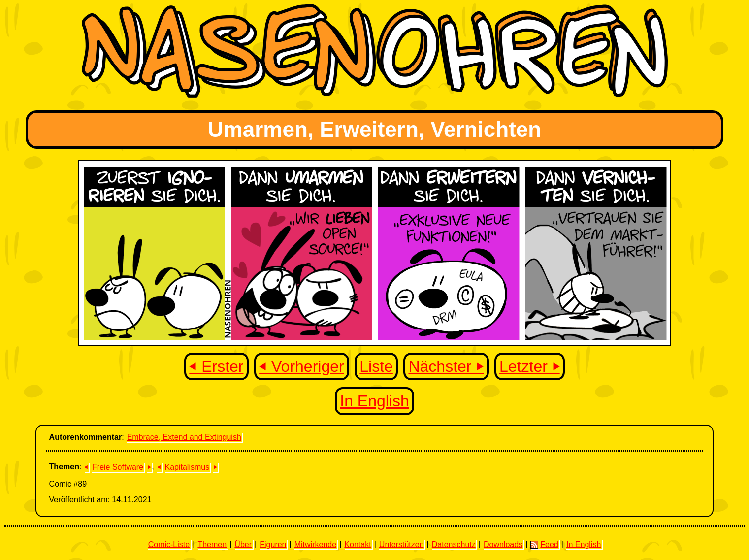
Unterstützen (402, 544)
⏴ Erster (216, 366)
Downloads (503, 544)
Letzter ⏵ (530, 366)
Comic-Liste (169, 544)
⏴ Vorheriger (302, 366)
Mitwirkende (315, 544)
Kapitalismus (187, 467)
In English (374, 401)
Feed (544, 544)
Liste (376, 366)
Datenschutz (454, 544)
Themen (212, 544)
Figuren (273, 544)
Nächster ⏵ (446, 366)
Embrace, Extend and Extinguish (184, 437)
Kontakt (358, 544)
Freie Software (118, 467)
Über (243, 544)
